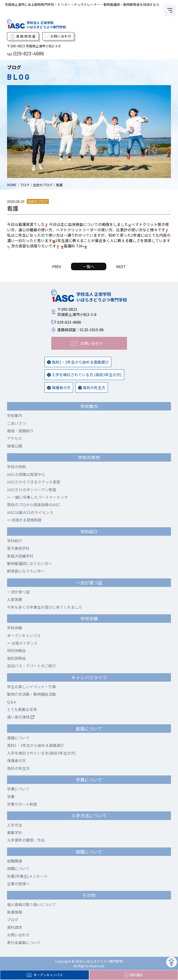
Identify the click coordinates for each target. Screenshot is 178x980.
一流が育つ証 (18, 592)
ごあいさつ (16, 423)
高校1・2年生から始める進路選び (78, 362)
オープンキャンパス (45, 975)
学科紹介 (15, 541)
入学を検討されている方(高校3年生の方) (42, 753)
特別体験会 (16, 650)
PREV (57, 266)
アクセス (14, 438)
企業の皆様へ (18, 884)
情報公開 (15, 446)
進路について (18, 738)
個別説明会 (16, 658)
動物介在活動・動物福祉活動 (32, 694)
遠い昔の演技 (21, 717)
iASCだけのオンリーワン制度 (32, 490)
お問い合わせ (18, 935)
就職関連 (15, 861)
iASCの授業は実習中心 (26, 474)
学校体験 (15, 628)
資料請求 (134, 975)
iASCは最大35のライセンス (30, 512)
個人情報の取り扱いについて (32, 904)
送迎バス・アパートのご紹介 (32, 666)
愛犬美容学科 (18, 548)
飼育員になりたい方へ (26, 571)
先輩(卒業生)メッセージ (27, 876)
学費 (11, 797)
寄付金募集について (24, 942)
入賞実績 (15, 599)
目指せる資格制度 (24, 520)
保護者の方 (59, 387)
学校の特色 (16, 467)
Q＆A (11, 702)
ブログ (13, 919)
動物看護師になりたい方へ (30, 563)
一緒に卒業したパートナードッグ (38, 497)
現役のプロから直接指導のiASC (34, 505)
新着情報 (15, 912)
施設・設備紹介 (20, 431)
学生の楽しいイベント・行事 (32, 687)
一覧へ (89, 266)
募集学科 (15, 832)
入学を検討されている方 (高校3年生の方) (84, 375)
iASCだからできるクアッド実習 (34, 482)
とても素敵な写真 (22, 709)
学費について (18, 789)
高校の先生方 (92, 387)
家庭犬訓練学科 (20, 556)
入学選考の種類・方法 (26, 840)
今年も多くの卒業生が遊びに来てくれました (45, 607)
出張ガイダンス (22, 643)
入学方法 (15, 825)
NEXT (121, 266)
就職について (18, 868)
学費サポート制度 (22, 804)
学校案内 (15, 415)
